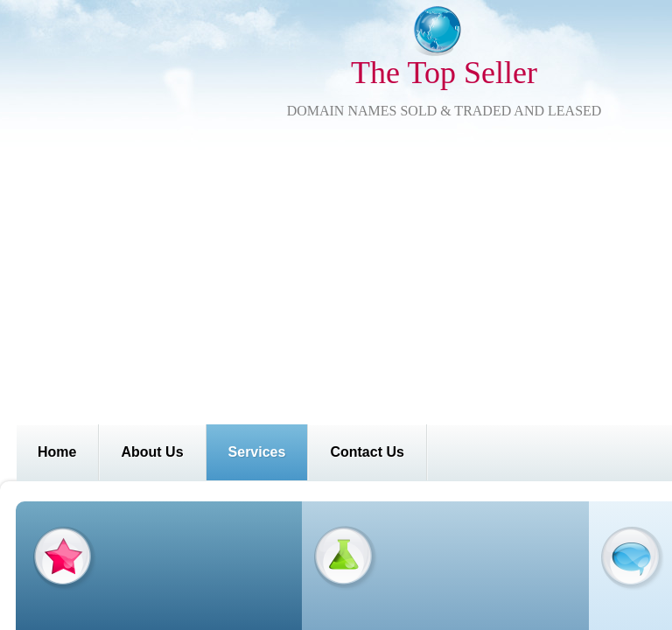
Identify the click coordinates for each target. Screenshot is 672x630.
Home (57, 452)
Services (257, 452)
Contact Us (367, 452)
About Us (152, 452)
